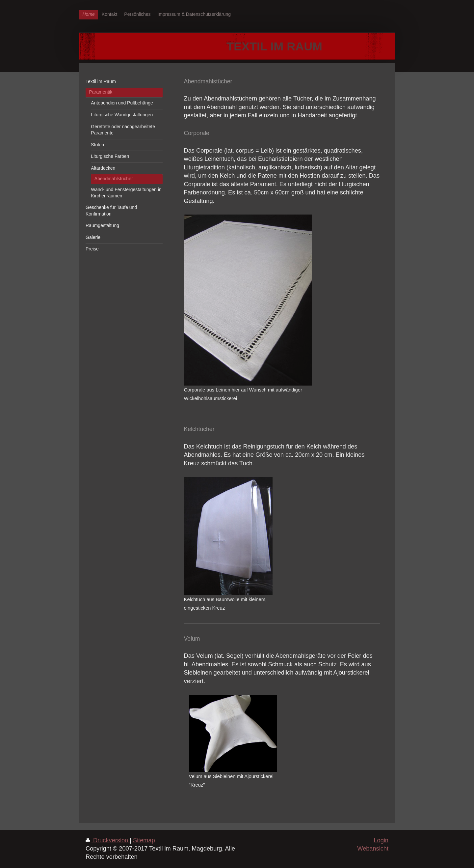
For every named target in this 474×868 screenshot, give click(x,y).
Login (381, 840)
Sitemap (144, 840)
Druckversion (108, 840)
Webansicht (373, 849)
